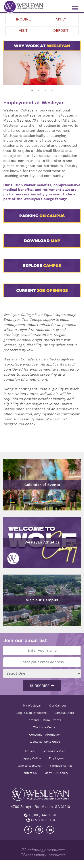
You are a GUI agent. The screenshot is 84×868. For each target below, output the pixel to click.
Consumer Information (45, 735)
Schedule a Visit (53, 751)
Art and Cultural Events (45, 720)
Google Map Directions (31, 713)
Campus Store (64, 713)
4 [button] (52, 91)
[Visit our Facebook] (28, 830)
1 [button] (32, 91)
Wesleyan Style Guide (45, 742)
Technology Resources (45, 850)
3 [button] (45, 91)
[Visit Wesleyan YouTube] (50, 830)
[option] (42, 68)
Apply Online (32, 758)
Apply (61, 19)
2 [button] (39, 91)
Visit (23, 31)
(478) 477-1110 (43, 820)
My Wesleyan (32, 706)
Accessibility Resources (45, 855)
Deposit (61, 31)
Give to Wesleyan (30, 766)
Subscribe (42, 686)
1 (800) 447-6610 (43, 815)
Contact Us (29, 773)
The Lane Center (45, 727)
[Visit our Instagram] (39, 830)
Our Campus (58, 706)
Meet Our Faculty (56, 773)
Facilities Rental (61, 766)
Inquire (23, 19)
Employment (58, 758)
